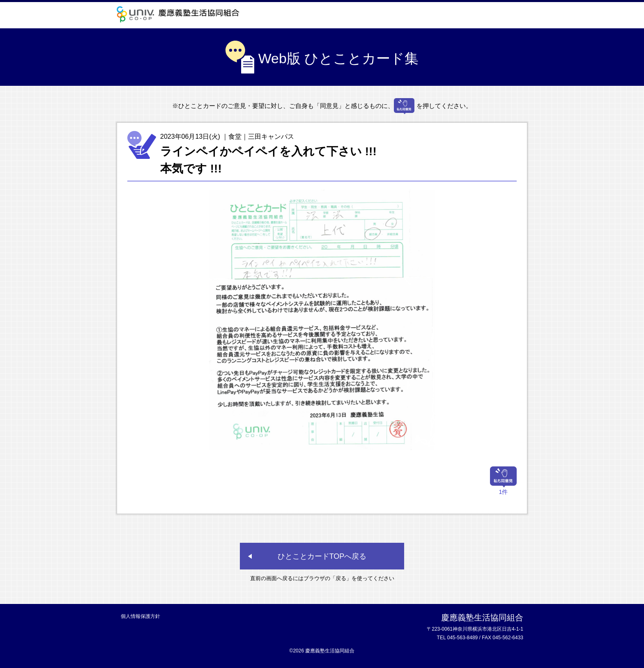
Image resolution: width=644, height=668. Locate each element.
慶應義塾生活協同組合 (180, 14)
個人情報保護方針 (140, 616)
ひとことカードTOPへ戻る (322, 556)
